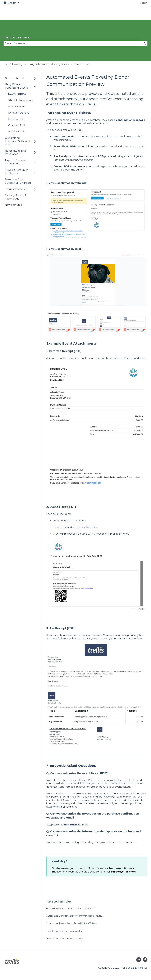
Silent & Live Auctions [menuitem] (21, 100)
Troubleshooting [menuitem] (15, 189)
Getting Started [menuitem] (14, 78)
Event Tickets (82, 64)
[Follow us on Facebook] (145, 960)
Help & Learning (17, 37)
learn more (123, 534)
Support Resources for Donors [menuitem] (17, 172)
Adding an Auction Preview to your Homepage (71, 908)
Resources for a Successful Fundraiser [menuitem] (18, 181)
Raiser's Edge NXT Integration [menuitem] (16, 152)
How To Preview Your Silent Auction (65, 931)
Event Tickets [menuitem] (17, 94)
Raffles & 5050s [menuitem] (17, 107)
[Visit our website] (139, 960)
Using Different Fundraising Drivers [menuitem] (16, 86)
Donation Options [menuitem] (19, 113)
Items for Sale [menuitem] (16, 119)
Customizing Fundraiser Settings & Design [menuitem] (18, 141)
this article (71, 825)
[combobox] (73, 43)
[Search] (145, 43)
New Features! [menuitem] (14, 205)
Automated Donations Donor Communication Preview (75, 916)
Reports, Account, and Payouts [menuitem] (16, 162)
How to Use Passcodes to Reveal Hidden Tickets (71, 923)
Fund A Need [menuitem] (16, 132)
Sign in (144, 3)
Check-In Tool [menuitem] (17, 125)
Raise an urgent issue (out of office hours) (120, 13)
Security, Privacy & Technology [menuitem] (16, 197)
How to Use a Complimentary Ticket (65, 939)
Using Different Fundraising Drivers (48, 64)
